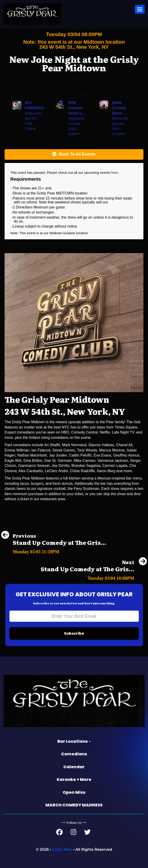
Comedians (74, 754)
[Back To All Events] (74, 154)
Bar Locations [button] (74, 741)
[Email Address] (74, 616)
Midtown (56, 233)
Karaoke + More (74, 779)
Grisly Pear (62, 849)
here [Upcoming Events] (114, 173)
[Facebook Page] (59, 833)
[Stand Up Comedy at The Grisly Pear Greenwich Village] (54, 550)
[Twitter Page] (87, 833)
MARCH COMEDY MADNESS (74, 805)
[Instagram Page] (74, 833)
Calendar (74, 767)
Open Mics (74, 792)
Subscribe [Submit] (74, 633)
